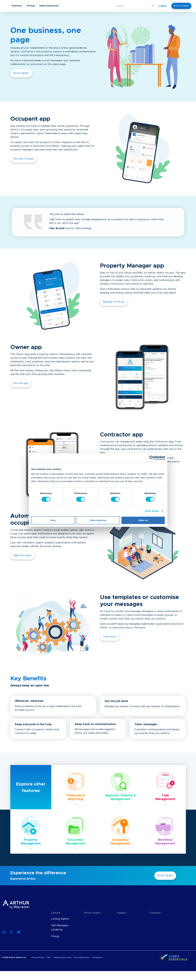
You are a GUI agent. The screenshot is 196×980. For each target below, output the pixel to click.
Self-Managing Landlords (60, 928)
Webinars (90, 925)
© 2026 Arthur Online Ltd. (14, 966)
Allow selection (98, 520)
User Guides (91, 939)
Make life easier (23, 555)
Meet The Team (159, 925)
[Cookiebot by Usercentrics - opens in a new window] (152, 458)
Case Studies (92, 945)
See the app (21, 383)
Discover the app (24, 159)
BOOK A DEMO (181, 6)
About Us (155, 919)
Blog (87, 919)
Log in (163, 6)
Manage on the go (114, 302)
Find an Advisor (126, 932)
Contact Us (156, 939)
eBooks (88, 932)
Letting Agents (60, 919)
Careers (154, 932)
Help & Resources (74, 6)
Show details (152, 511)
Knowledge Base (127, 919)
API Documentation (128, 925)
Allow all (143, 520)
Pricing (55, 6)
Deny (53, 520)
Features (41, 6)
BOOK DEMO (21, 73)
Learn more (110, 637)
